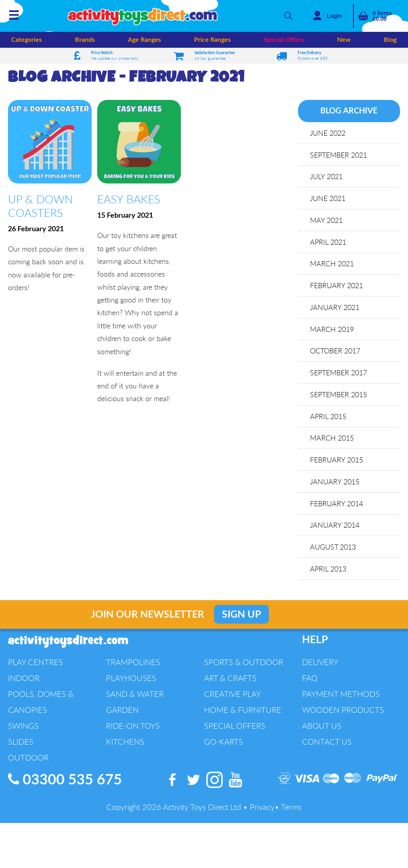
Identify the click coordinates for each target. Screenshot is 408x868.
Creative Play (232, 696)
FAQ (310, 680)
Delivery (320, 664)
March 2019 (332, 330)
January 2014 (335, 527)
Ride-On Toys (133, 728)
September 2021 (339, 155)
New (344, 40)
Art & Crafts (230, 680)
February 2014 (337, 505)
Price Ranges (212, 40)
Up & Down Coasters (40, 206)
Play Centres (35, 664)
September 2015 (339, 396)
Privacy (262, 809)
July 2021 (327, 177)
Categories (26, 40)
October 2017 (335, 352)
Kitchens (125, 744)
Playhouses (131, 680)
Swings (23, 728)
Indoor (24, 680)
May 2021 (327, 220)
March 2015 (332, 439)
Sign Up (241, 617)
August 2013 (333, 549)
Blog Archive (349, 111)
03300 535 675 (65, 782)
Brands (85, 40)
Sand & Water (135, 696)
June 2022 (328, 133)
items (382, 16)
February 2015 (337, 461)
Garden (122, 712)
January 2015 (335, 483)
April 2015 (329, 417)
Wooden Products (343, 712)
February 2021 (337, 286)
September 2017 (339, 374)
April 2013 (329, 571)
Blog (390, 40)
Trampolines (133, 664)
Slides (21, 744)
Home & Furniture (243, 712)
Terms (291, 809)
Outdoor (28, 760)
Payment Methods (341, 696)
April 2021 (329, 242)
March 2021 (332, 264)
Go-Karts (224, 744)
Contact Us (327, 744)
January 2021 (335, 308)
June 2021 (328, 199)
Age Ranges (144, 40)
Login (334, 16)
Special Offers (284, 40)
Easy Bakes (129, 199)
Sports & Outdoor (244, 664)
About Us (322, 728)
